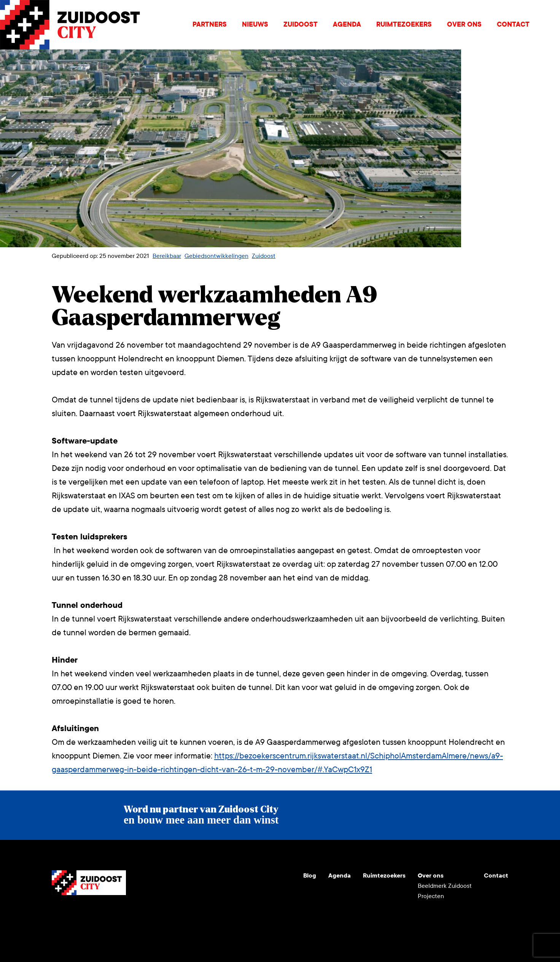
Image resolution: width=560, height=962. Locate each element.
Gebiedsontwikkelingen (216, 256)
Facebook (113, 913)
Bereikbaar (167, 256)
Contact (513, 25)
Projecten (431, 896)
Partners (210, 25)
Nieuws (255, 25)
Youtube (58, 913)
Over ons (464, 25)
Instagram (76, 913)
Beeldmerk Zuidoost (445, 886)
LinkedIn (94, 913)
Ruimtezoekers (404, 25)
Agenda (347, 25)
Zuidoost (301, 25)
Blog (310, 875)
